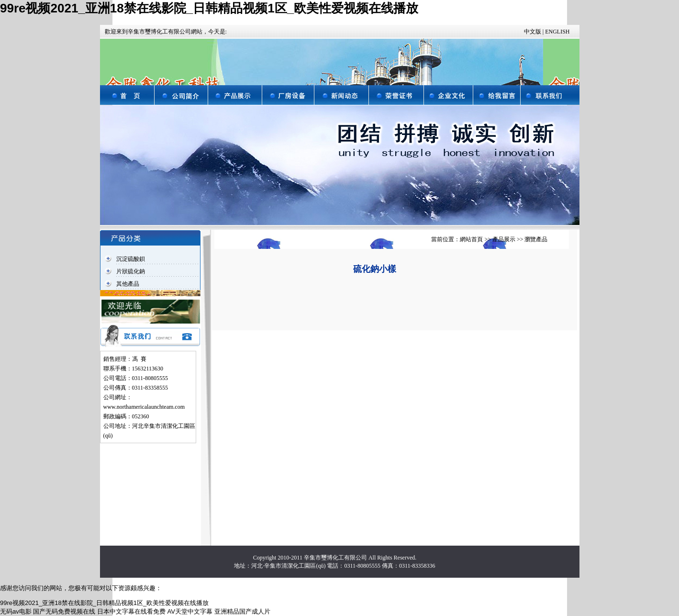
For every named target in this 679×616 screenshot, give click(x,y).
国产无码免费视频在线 (64, 611)
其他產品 (128, 284)
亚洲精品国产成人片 (242, 611)
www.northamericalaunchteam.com (144, 407)
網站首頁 (471, 239)
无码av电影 (16, 611)
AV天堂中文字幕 (190, 611)
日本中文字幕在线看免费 (131, 611)
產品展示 (504, 239)
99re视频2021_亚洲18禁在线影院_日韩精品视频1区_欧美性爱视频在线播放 (209, 8)
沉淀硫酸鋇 (131, 259)
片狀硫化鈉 (131, 271)
